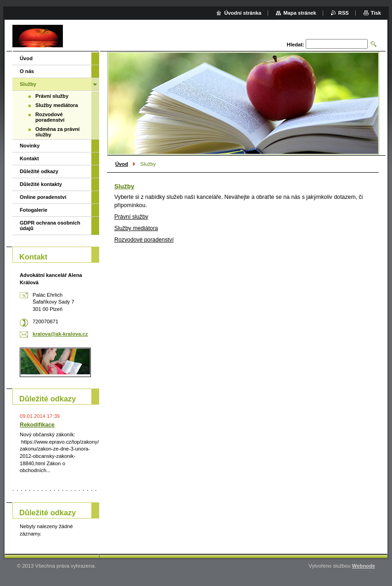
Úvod (122, 164)
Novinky (30, 146)
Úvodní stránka (243, 13)
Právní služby (52, 96)
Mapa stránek (300, 13)
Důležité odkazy (39, 171)
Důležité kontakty (41, 184)
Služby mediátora (57, 105)
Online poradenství (43, 197)
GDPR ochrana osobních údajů (50, 225)
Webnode (364, 566)
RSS (344, 13)
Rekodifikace (37, 425)
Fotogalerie (34, 210)
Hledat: (296, 45)
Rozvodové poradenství (50, 117)
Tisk (376, 13)
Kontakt (29, 158)
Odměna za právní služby (57, 132)
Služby (28, 84)
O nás (27, 71)
